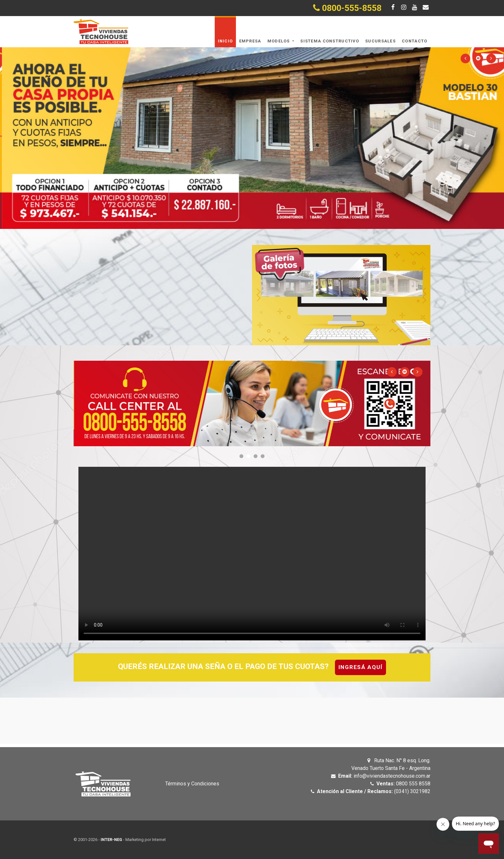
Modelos (279, 41)
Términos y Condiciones (192, 784)
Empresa (250, 41)
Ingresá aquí (361, 667)
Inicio (225, 41)
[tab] (252, 667)
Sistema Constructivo (330, 41)
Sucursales (380, 41)
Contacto (414, 41)
